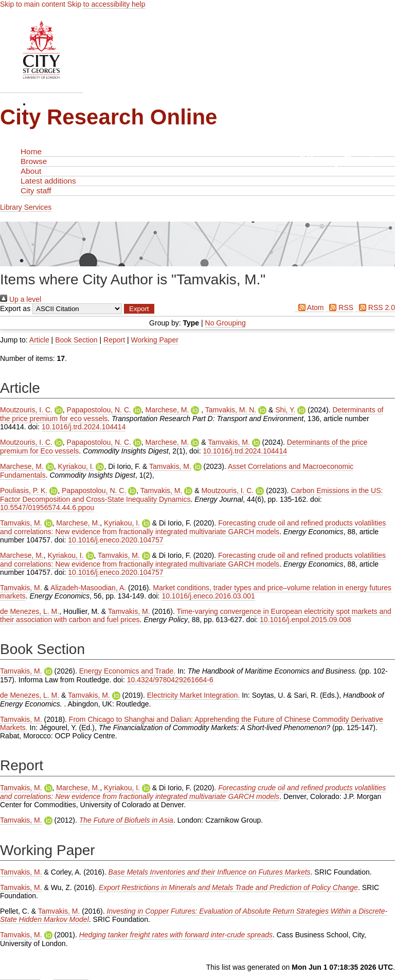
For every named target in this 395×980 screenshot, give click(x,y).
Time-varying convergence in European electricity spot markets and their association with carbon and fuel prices (196, 615)
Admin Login (20, 975)
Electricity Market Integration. (194, 695)
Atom (309, 307)
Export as (15, 308)
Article (39, 340)
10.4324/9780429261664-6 (170, 680)
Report (114, 340)
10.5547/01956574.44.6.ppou (47, 507)
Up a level (21, 299)
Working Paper (155, 340)
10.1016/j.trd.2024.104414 (84, 427)
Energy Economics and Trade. (128, 671)
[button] (139, 309)
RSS (339, 307)
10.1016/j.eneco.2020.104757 (115, 540)
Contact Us (71, 975)
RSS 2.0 (375, 307)
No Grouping (226, 323)
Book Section (76, 340)
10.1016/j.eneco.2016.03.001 (208, 596)
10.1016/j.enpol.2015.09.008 (306, 620)
